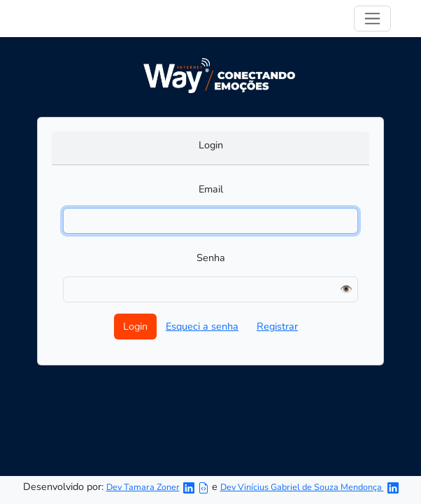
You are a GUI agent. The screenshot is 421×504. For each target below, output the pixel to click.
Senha (211, 258)
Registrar (277, 326)
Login (211, 145)
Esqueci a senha (202, 326)
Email (211, 189)
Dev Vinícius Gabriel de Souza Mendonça (302, 487)
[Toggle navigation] (372, 19)
